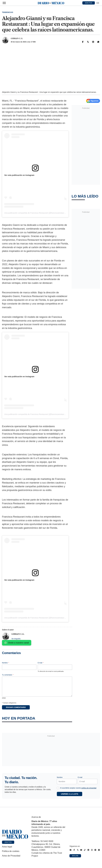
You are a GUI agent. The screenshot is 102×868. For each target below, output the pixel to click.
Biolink (75, 856)
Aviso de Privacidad (11, 856)
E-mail (41, 663)
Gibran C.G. (17, 38)
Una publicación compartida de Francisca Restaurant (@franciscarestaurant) (36, 213)
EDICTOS (89, 3)
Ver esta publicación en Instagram (19, 175)
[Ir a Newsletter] (98, 3)
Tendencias (8, 12)
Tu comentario (8, 675)
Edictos (8, 842)
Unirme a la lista (70, 794)
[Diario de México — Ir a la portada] (51, 3)
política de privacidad (89, 788)
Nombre (6, 663)
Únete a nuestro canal (17, 643)
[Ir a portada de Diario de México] (15, 834)
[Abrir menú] (4, 3)
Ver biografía (16, 639)
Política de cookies (11, 851)
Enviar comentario (16, 707)
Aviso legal (7, 847)
